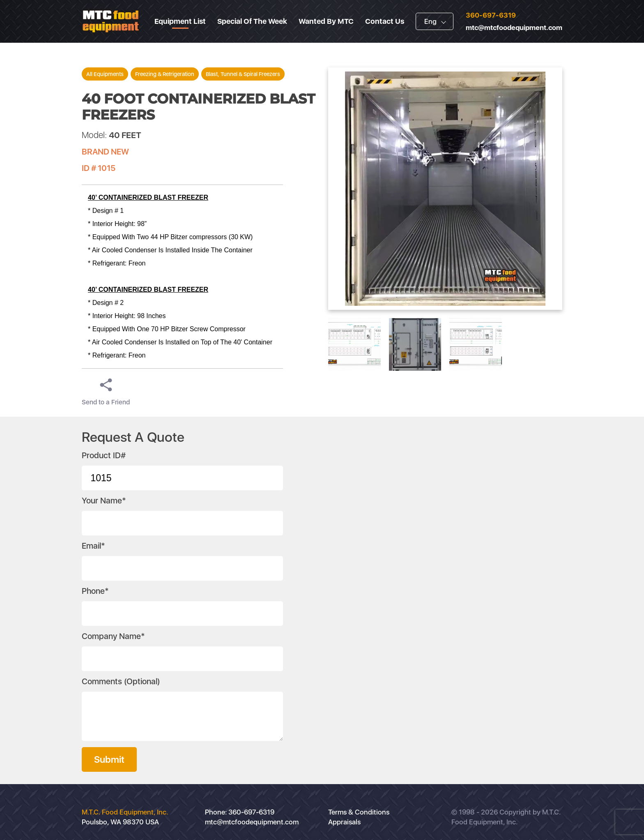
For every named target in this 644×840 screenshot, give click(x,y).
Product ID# (104, 455)
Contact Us (385, 21)
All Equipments (105, 74)
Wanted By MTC (326, 21)
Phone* (95, 591)
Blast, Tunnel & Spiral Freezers (243, 74)
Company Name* (113, 636)
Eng (430, 21)
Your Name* (104, 501)
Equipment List (180, 21)
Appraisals (344, 822)
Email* (93, 546)
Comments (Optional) (121, 681)
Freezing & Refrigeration (165, 74)
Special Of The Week (252, 21)
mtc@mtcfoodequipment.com (514, 28)
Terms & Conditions (359, 812)
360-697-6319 (491, 15)
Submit (109, 759)
